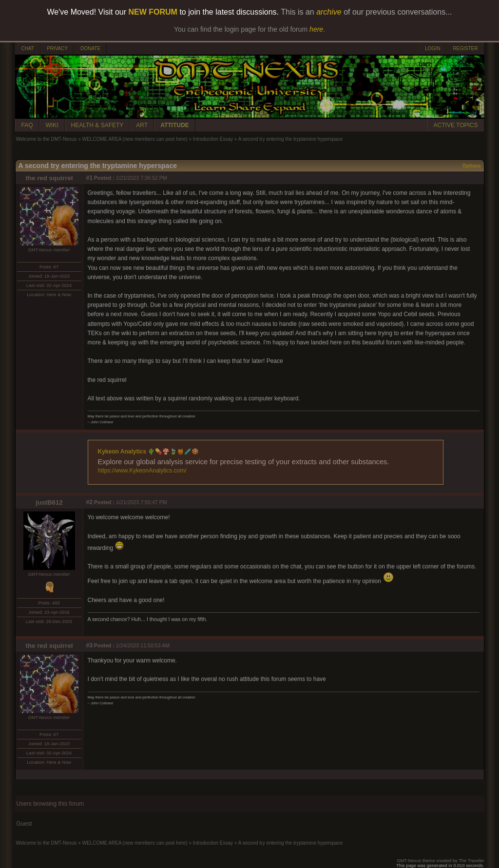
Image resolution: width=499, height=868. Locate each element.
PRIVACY (57, 48)
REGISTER (465, 48)
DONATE (90, 48)
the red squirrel (49, 178)
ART (142, 125)
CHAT (28, 48)
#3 (89, 645)
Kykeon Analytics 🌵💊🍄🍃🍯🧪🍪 (149, 452)
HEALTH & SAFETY (97, 125)
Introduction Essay (213, 139)
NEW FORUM (153, 12)
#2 (89, 502)
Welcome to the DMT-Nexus (47, 139)
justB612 (49, 502)
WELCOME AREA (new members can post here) (134, 139)
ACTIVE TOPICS (456, 125)
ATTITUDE (174, 125)
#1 (89, 178)
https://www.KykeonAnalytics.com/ (142, 471)
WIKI (52, 125)
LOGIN (432, 48)
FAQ (27, 125)
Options (472, 166)
